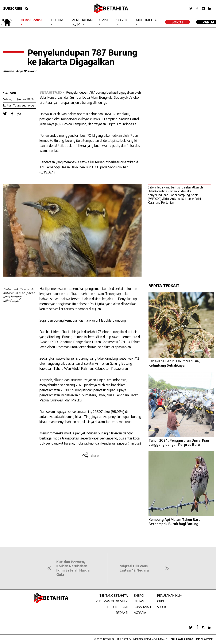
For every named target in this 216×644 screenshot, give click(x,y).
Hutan (6, 20)
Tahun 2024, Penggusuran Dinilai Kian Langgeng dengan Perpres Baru (179, 442)
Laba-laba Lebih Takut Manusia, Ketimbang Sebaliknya (174, 363)
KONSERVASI (142, 607)
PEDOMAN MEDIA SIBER (112, 601)
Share (90, 455)
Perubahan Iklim (82, 22)
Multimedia (146, 20)
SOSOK (162, 607)
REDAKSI (122, 613)
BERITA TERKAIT (164, 286)
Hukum (57, 20)
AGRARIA (140, 613)
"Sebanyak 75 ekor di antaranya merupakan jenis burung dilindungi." (19, 295)
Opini (103, 20)
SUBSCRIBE (13, 8)
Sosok (122, 20)
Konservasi (32, 20)
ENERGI (139, 596)
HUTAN (139, 601)
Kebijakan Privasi (182, 639)
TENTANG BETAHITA (113, 596)
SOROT (178, 22)
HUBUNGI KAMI (117, 607)
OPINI (161, 601)
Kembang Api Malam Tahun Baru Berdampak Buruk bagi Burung (174, 522)
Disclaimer (205, 639)
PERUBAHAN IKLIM (170, 596)
